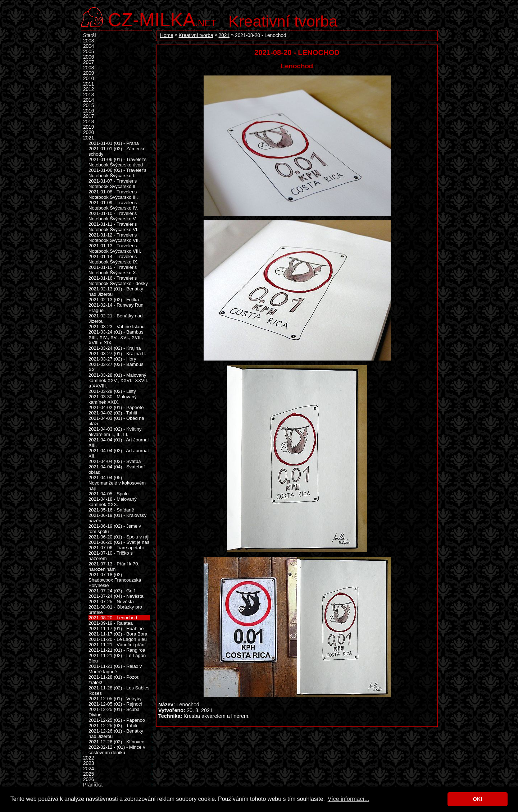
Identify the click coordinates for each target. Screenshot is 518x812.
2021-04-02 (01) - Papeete (116, 407)
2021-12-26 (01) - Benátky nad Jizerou (116, 734)
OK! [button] (477, 799)
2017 (88, 116)
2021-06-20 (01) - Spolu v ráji (119, 537)
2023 (88, 763)
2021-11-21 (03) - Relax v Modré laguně (115, 669)
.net (162, 19)
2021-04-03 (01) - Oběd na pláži (116, 421)
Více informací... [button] (349, 799)
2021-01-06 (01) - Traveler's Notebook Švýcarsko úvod (117, 162)
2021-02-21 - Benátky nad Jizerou (116, 318)
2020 (88, 132)
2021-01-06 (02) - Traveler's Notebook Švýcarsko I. (117, 173)
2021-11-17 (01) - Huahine (116, 629)
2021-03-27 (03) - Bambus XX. (116, 367)
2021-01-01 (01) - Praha (114, 143)
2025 (88, 774)
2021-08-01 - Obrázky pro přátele (115, 610)
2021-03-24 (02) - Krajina (115, 348)
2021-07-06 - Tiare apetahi (116, 548)
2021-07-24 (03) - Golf (112, 591)
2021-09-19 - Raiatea (111, 623)
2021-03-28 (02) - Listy (112, 391)
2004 (88, 46)
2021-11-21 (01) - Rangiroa (117, 650)
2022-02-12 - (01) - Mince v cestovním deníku (117, 750)
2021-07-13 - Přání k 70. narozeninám (114, 566)
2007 (88, 62)
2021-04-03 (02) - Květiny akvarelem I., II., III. (115, 432)
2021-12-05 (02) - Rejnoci (115, 704)
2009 (88, 73)
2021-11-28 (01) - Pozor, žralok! (114, 680)
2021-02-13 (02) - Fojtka (114, 300)
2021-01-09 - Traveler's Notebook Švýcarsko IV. (113, 205)
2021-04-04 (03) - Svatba (115, 461)
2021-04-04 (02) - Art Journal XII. (119, 453)
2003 (88, 41)
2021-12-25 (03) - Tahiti (113, 726)
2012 (88, 89)
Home (167, 35)
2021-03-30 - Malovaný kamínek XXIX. (113, 399)
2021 (224, 35)
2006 (88, 57)
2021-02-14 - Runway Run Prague (116, 308)
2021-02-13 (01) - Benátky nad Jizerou (116, 292)
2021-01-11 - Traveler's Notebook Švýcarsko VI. (113, 227)
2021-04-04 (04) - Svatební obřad (117, 469)
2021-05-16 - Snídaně (111, 510)
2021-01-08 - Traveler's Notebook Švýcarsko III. (113, 194)
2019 (88, 127)
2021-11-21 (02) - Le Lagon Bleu (117, 658)
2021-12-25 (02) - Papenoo (117, 720)
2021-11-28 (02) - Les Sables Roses (119, 691)
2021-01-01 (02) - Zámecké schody (117, 151)
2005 (88, 52)
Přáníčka (93, 785)
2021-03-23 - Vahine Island (117, 327)
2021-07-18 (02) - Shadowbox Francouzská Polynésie (115, 580)
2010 (88, 79)
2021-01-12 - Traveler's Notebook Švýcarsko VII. (114, 238)
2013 (88, 95)
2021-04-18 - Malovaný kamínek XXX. (113, 502)
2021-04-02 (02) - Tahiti (113, 413)
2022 (88, 758)
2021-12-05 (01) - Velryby (115, 699)
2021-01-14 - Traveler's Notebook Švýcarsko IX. (113, 259)
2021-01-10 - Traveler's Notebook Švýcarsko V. (113, 216)
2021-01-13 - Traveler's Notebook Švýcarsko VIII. (115, 248)
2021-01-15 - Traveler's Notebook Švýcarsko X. (113, 270)
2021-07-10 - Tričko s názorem (111, 556)
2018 (88, 122)
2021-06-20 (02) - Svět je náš (119, 542)
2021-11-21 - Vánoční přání (117, 645)
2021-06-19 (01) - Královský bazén (117, 518)
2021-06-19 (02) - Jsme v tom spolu (115, 529)
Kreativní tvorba (283, 21)
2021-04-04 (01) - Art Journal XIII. (119, 442)
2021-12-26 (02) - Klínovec (116, 742)
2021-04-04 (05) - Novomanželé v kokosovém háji (117, 483)
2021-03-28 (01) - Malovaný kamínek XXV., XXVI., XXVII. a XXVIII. (118, 380)
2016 (88, 111)
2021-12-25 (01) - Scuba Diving (114, 712)
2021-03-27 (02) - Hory (112, 359)
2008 (88, 68)
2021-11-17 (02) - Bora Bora (118, 634)
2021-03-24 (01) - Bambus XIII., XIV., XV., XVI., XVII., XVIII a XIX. (116, 337)
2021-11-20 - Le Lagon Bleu (118, 639)
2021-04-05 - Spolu (108, 494)
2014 (88, 100)
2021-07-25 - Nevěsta (111, 602)
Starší (90, 35)
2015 (88, 105)
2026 (88, 779)
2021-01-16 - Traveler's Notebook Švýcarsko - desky (118, 281)
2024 (88, 769)
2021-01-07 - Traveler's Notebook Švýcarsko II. (113, 184)
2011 (88, 84)
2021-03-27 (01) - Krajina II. (117, 354)
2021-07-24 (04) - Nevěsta (116, 596)
